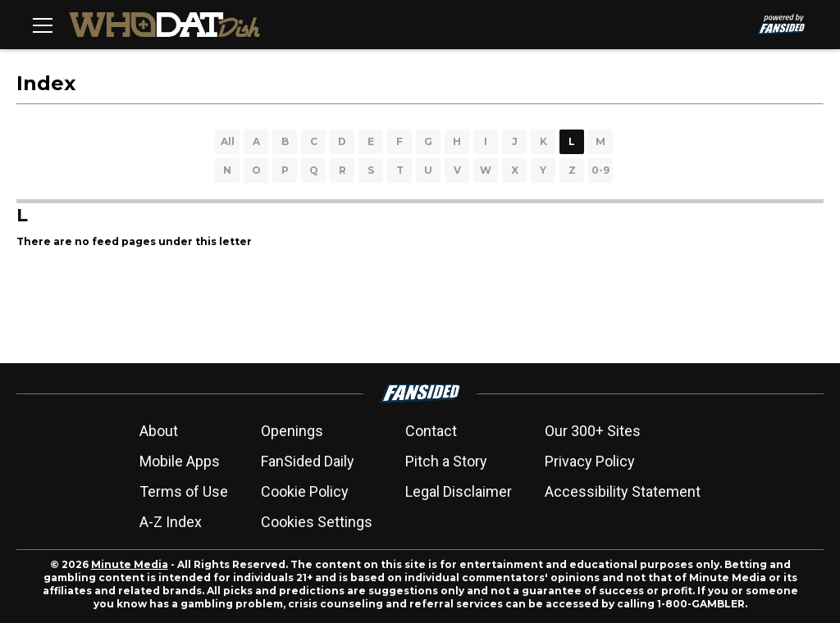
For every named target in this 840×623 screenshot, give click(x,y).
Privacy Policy (590, 461)
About (159, 431)
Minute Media (130, 564)
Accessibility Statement (623, 491)
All (228, 141)
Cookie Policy (305, 491)
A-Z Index (171, 522)
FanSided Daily (308, 461)
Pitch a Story (446, 461)
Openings (292, 431)
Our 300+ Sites (593, 431)
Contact (431, 431)
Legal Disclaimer (459, 491)
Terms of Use (184, 491)
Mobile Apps (180, 461)
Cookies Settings (317, 522)
